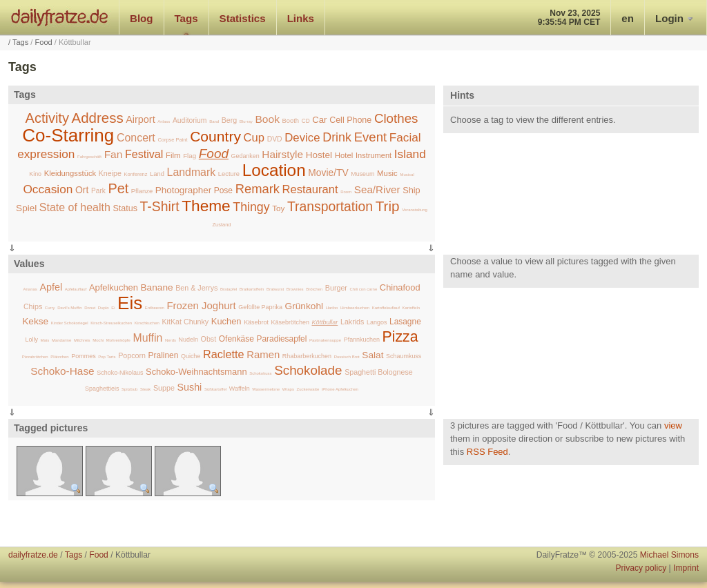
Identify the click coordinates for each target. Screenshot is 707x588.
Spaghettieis (102, 389)
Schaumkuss (404, 356)
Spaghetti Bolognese (379, 372)
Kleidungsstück (70, 173)
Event (371, 137)
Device (302, 138)
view (673, 425)
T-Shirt (160, 206)
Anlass (164, 121)
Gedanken (245, 156)
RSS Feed (487, 452)
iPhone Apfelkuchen (340, 389)
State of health (75, 207)
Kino (35, 174)
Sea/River (377, 189)
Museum (362, 174)
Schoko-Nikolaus (120, 373)
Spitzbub (129, 389)
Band (214, 121)
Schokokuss (260, 373)
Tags (186, 18)
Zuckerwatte (308, 389)
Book (268, 119)
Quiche (191, 356)
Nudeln (188, 340)
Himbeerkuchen (355, 308)
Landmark (192, 172)
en (628, 18)
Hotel (344, 155)
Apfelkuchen (114, 287)
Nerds (171, 340)
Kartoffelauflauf (386, 308)
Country (215, 136)
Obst (209, 339)
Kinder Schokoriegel (70, 323)
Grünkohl (304, 306)
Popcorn (132, 355)
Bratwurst (275, 289)
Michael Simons (669, 555)
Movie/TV (328, 173)
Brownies (295, 289)
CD (306, 121)
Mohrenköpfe (118, 340)
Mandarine (61, 340)
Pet (118, 188)
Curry (50, 308)
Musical (407, 175)
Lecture (229, 174)
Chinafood (400, 287)
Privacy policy (641, 568)
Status (125, 208)
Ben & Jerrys (196, 288)
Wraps (288, 389)
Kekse (35, 321)
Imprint (686, 568)
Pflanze (142, 191)
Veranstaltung (415, 210)
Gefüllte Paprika (260, 307)
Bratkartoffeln (252, 289)
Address (98, 118)
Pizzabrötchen (35, 357)
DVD (275, 139)
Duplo (104, 308)
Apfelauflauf (76, 289)
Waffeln (240, 389)
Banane (157, 287)
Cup (254, 138)
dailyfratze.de (60, 17)
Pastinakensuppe (325, 340)
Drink (337, 137)
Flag (190, 156)
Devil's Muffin (69, 308)
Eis (130, 303)
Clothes (396, 118)
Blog (142, 18)
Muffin (147, 338)
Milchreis (82, 340)
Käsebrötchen (290, 322)
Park (98, 191)
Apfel (51, 287)
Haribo (332, 308)
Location (274, 170)
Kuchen (226, 321)
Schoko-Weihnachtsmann (196, 372)
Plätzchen (59, 357)
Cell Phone (350, 120)
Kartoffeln (411, 308)
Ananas (30, 289)
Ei (113, 308)
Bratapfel (229, 289)
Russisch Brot (347, 357)
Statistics (243, 18)
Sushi (189, 387)
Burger (336, 288)
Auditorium (190, 120)
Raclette (224, 354)
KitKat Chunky (185, 322)
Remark (258, 189)
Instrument (374, 155)
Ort (82, 190)
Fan (114, 154)
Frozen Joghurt (202, 306)
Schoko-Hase (62, 371)
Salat (372, 355)
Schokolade (308, 370)
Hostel (319, 155)
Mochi (98, 340)
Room (346, 192)
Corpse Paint (172, 140)
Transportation (330, 206)
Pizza (400, 336)
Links (301, 18)
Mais (45, 340)
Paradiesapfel (281, 339)
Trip (388, 206)
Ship (411, 190)
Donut (90, 308)
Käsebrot (256, 322)
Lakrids (352, 322)
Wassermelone (266, 389)
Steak (145, 389)
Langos (377, 322)
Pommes (83, 356)
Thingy (251, 207)
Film (173, 155)
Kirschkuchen (147, 323)
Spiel (26, 208)
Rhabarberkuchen (307, 356)
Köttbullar (325, 322)
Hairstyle (282, 154)
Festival (144, 154)
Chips (33, 306)
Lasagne (405, 322)
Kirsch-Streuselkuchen (111, 323)
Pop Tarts (107, 357)
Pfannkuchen (362, 340)
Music (387, 173)
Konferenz (135, 174)
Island (410, 154)
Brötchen (314, 289)
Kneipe (110, 173)
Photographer (183, 190)
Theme (206, 206)
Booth (291, 120)
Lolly (32, 340)
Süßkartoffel (215, 389)
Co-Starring (68, 135)
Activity (47, 118)
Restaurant (310, 189)
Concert (136, 138)
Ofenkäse (236, 339)
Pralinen (164, 355)
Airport (140, 119)
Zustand (222, 225)
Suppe (164, 388)
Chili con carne (364, 289)
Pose (223, 190)
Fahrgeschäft (89, 157)
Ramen (263, 355)
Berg (229, 120)
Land (157, 174)
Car (319, 120)
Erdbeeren (155, 308)
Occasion (48, 189)
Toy (278, 208)
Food (44, 42)
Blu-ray (246, 121)
